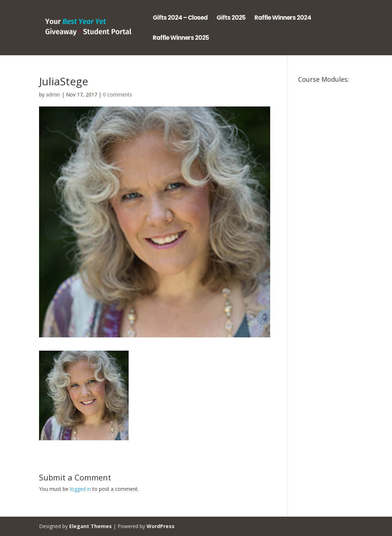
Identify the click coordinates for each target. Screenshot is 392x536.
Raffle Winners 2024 (283, 18)
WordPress (161, 526)
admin (53, 94)
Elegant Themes (90, 526)
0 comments (118, 94)
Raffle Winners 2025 (181, 39)
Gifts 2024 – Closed (180, 18)
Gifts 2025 (231, 18)
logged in (80, 489)
